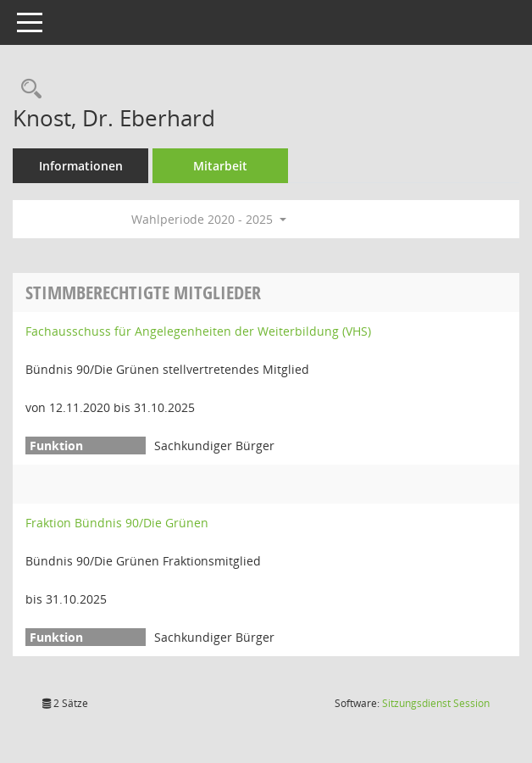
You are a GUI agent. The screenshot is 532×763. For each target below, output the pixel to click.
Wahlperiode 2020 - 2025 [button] (209, 219)
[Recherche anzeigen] (27, 89)
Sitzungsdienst (436, 703)
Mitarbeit (220, 166)
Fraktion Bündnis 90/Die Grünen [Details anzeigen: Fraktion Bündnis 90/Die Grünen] (117, 523)
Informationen (81, 166)
